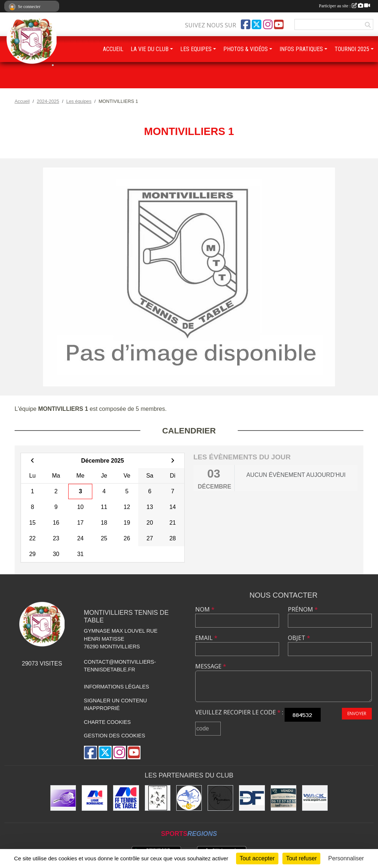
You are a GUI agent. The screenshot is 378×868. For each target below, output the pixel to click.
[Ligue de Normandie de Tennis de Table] (94, 798)
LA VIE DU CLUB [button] (150, 49)
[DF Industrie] (252, 798)
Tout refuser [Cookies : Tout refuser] (301, 858)
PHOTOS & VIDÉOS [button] (246, 49)
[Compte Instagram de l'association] (268, 24)
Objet (299, 638)
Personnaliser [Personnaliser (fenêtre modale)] (346, 858)
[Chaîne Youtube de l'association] (279, 24)
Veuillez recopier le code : (239, 712)
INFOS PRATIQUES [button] (301, 49)
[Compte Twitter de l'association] (256, 24)
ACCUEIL (113, 49)
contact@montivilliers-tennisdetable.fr (120, 666)
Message (211, 666)
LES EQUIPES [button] (196, 49)
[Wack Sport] (315, 798)
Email (206, 638)
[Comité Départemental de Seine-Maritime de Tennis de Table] (189, 798)
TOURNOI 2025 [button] (352, 49)
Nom (205, 609)
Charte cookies (107, 722)
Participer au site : (344, 6)
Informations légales (117, 687)
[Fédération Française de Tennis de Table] (126, 798)
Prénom (303, 609)
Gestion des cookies (115, 736)
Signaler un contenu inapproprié (115, 705)
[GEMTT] (63, 798)
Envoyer (357, 713)
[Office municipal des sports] (158, 798)
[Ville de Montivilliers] (220, 798)
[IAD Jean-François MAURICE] (283, 798)
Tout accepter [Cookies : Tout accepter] (257, 858)
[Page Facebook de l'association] (246, 24)
